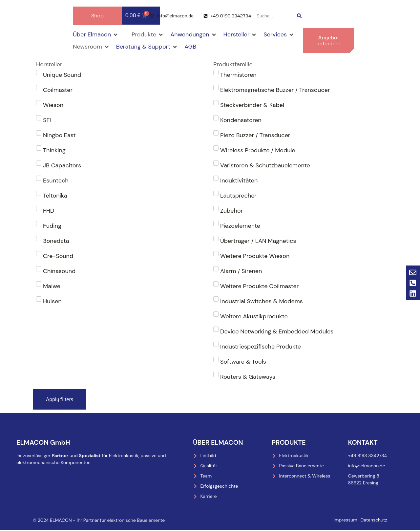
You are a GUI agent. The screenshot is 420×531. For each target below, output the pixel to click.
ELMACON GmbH (43, 443)
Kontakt (363, 443)
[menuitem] (328, 16)
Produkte (289, 443)
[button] (96, 35)
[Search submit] (299, 16)
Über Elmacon (218, 443)
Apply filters (61, 400)
